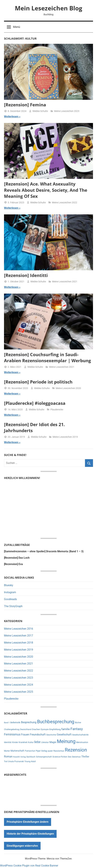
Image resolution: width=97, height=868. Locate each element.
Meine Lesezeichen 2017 (19, 636)
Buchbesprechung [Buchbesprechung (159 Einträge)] (56, 722)
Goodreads (10, 599)
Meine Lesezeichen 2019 (65, 437)
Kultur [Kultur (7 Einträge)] (31, 742)
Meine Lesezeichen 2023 (67, 111)
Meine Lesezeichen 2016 (19, 629)
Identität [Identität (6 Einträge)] (8, 742)
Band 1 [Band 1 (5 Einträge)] (7, 723)
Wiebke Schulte (40, 111)
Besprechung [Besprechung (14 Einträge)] (29, 722)
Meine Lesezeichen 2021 (65, 282)
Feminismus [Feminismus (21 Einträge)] (12, 734)
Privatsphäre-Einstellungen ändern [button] (28, 822)
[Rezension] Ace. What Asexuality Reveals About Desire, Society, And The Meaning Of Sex (46, 190)
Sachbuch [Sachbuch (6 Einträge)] (31, 757)
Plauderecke (57, 410)
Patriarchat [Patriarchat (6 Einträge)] (30, 751)
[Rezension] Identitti (26, 275)
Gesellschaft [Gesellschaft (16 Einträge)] (64, 735)
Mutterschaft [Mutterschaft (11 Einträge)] (17, 751)
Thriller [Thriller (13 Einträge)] (85, 757)
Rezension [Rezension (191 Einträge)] (76, 750)
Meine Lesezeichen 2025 (19, 692)
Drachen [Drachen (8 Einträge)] (36, 729)
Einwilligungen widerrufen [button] (22, 846)
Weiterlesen (11, 117)
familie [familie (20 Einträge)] (66, 729)
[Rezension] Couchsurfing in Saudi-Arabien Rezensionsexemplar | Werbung (47, 358)
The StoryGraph (13, 606)
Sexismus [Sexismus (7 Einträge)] (76, 757)
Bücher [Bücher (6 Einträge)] (78, 723)
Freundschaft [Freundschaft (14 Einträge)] (38, 735)
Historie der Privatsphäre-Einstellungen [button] (30, 834)
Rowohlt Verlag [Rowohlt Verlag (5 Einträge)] (19, 757)
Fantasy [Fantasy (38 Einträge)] (77, 729)
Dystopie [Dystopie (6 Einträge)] (45, 729)
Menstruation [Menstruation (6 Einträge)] (82, 742)
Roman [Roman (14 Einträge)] (8, 757)
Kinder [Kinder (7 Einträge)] (15, 742)
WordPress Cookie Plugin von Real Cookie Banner (29, 866)
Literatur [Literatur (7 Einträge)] (45, 742)
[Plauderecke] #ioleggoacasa (35, 403)
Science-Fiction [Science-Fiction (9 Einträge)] (60, 757)
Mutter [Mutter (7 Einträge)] (7, 751)
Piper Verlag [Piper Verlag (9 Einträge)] (41, 751)
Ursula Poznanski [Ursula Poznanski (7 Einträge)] (16, 761)
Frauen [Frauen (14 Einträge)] (25, 735)
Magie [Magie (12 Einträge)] (53, 742)
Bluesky (9, 585)
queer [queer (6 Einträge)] (50, 751)
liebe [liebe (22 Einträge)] (37, 742)
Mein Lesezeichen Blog (48, 8)
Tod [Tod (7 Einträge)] (6, 761)
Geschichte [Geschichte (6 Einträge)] (51, 735)
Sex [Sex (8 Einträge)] (70, 757)
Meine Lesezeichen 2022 (65, 202)
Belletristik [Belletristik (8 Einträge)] (15, 722)
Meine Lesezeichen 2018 (19, 643)
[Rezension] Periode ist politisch (38, 382)
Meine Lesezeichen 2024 (19, 685)
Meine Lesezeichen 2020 (68, 388)
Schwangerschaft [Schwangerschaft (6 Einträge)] (44, 757)
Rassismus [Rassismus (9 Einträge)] (59, 751)
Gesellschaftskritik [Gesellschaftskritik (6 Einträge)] (80, 735)
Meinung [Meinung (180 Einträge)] (66, 741)
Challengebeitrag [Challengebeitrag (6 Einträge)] (12, 729)
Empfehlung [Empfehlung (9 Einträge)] (55, 729)
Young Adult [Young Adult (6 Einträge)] (30, 761)
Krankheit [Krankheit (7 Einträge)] (23, 742)
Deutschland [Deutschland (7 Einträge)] (26, 729)
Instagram (10, 592)
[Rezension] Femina (25, 105)
